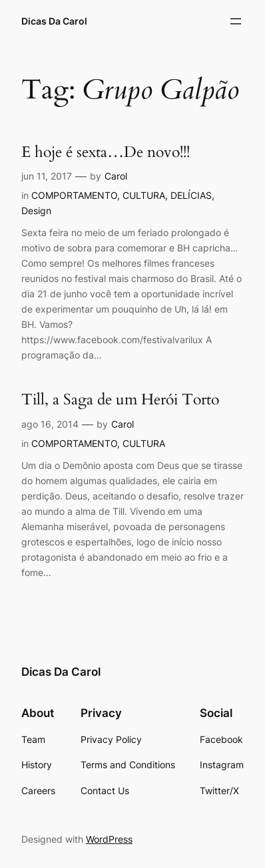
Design (36, 211)
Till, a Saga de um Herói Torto (120, 399)
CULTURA (144, 195)
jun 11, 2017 (47, 176)
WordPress (109, 839)
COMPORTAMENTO (74, 195)
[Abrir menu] (236, 21)
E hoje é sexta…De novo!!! (106, 152)
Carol (116, 176)
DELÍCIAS (191, 195)
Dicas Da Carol (54, 21)
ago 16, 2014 (50, 424)
